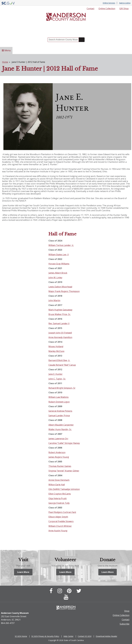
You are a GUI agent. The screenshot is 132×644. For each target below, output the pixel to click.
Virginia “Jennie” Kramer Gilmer (64, 471)
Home (5, 62)
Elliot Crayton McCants (60, 494)
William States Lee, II (59, 255)
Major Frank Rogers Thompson (64, 291)
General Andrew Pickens (60, 411)
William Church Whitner (60, 526)
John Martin (54, 300)
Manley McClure (56, 351)
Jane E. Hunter (55, 374)
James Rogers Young (59, 457)
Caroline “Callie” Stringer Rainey (64, 443)
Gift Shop (124, 9)
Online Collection (107, 9)
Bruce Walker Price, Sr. (60, 314)
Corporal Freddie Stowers (61, 521)
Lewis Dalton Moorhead (60, 287)
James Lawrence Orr (58, 439)
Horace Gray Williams (59, 264)
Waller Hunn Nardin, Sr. (60, 429)
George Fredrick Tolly (59, 503)
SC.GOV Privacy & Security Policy (45, 636)
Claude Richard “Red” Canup (62, 365)
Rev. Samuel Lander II (59, 323)
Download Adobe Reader (106, 636)
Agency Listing (125, 3)
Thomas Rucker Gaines (60, 466)
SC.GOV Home (21, 636)
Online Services (109, 3)
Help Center (68, 636)
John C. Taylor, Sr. (57, 379)
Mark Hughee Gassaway (60, 310)
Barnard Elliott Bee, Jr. (59, 360)
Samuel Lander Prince (59, 416)
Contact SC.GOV (85, 636)
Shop (127, 611)
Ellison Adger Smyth (58, 517)
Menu (6, 50)
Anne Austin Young (58, 531)
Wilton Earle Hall (57, 485)
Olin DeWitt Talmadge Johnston (64, 489)
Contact (90, 9)
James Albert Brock (58, 273)
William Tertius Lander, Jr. (61, 245)
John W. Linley (55, 278)
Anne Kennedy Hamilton (60, 337)
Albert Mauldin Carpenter (61, 425)
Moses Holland (56, 346)
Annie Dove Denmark (59, 480)
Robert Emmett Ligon (59, 402)
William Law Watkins (59, 397)
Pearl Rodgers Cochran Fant (62, 512)
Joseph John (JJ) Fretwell (60, 333)
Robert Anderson (57, 452)
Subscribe (125, 624)
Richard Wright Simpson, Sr (62, 388)
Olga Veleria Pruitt (58, 498)
